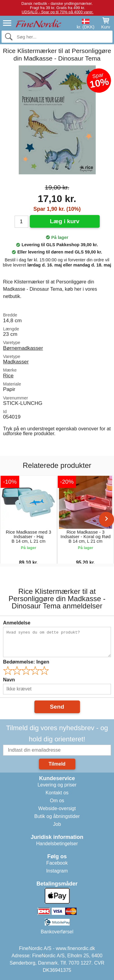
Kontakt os (57, 793)
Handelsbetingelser (57, 844)
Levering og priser (57, 785)
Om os (57, 801)
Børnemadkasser (23, 348)
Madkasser (16, 362)
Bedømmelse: (26, 662)
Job (57, 824)
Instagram (57, 871)
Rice (8, 376)
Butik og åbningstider (57, 816)
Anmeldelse (17, 623)
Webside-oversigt (57, 808)
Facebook (57, 863)
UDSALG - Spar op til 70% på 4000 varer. (57, 12)
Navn (9, 680)
